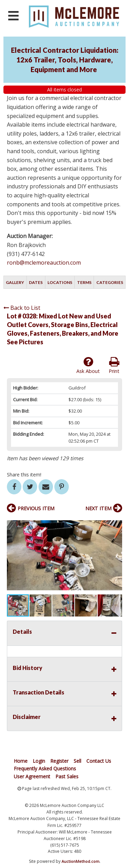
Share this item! (24, 475)
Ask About (88, 365)
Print (114, 365)
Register (59, 761)
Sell (77, 761)
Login (39, 761)
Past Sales (67, 776)
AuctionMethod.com (80, 861)
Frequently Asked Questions (45, 768)
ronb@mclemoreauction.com (44, 263)
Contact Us (99, 761)
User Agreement (32, 776)
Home (21, 761)
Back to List (22, 308)
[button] (116, 523)
